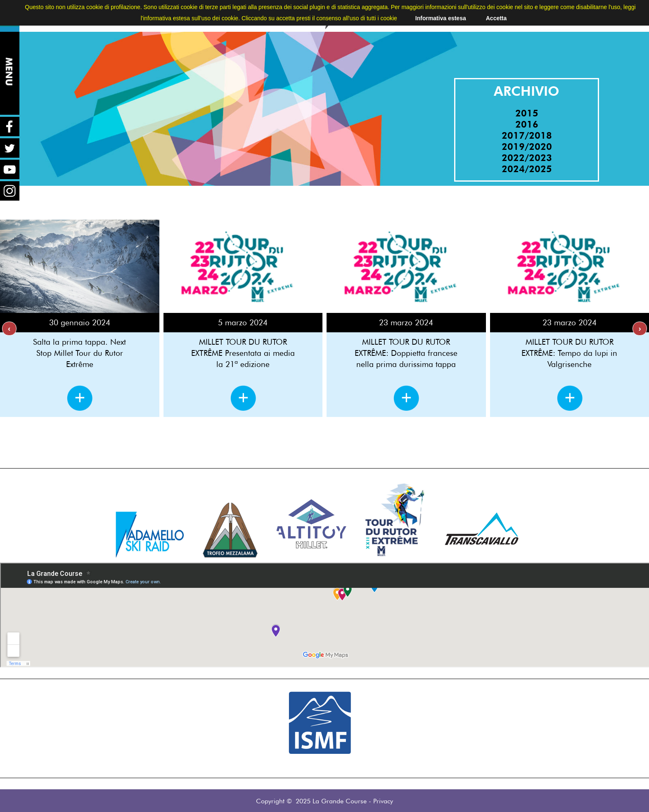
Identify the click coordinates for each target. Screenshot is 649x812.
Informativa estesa (441, 18)
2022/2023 (527, 157)
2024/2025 (527, 169)
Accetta (496, 18)
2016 (527, 124)
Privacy (383, 801)
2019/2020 (527, 146)
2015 (527, 113)
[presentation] (9, 329)
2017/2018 (527, 135)
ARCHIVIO (527, 91)
